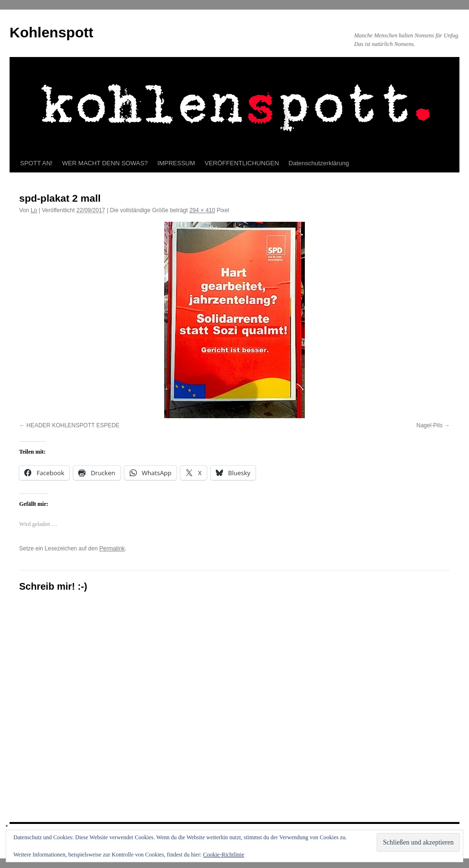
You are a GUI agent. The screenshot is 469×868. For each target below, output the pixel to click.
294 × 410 (202, 210)
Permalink (112, 548)
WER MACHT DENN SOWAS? (105, 163)
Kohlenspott (51, 32)
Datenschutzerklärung (319, 163)
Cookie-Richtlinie (223, 855)
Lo (34, 210)
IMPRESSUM (176, 163)
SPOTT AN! (36, 163)
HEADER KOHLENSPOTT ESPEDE (73, 425)
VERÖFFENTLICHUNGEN (242, 163)
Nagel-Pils (430, 425)
